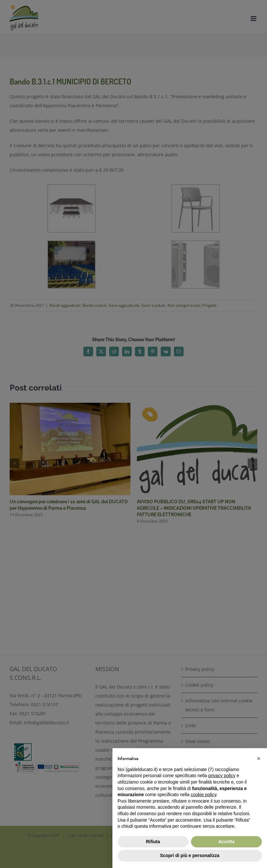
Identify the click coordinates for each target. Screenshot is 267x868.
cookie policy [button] (203, 795)
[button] (259, 758)
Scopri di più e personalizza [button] (190, 855)
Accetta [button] (227, 842)
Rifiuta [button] (153, 842)
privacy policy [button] (222, 776)
